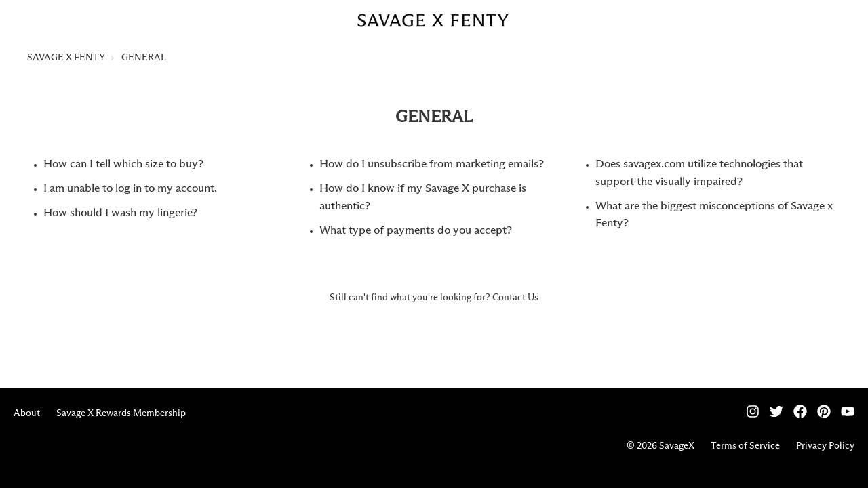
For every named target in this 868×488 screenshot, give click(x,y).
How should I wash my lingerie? (120, 213)
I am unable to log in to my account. (130, 189)
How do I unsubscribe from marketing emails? (432, 164)
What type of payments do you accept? (416, 231)
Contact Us (515, 298)
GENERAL (144, 58)
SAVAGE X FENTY (66, 58)
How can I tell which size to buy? (123, 164)
